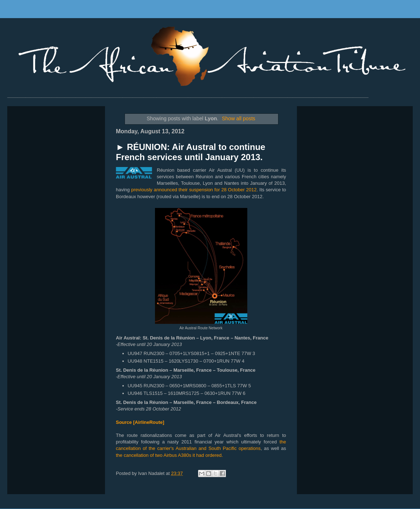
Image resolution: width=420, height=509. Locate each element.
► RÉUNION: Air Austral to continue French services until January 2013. (191, 152)
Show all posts (239, 118)
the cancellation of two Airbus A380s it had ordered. (169, 455)
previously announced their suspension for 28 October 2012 (194, 190)
